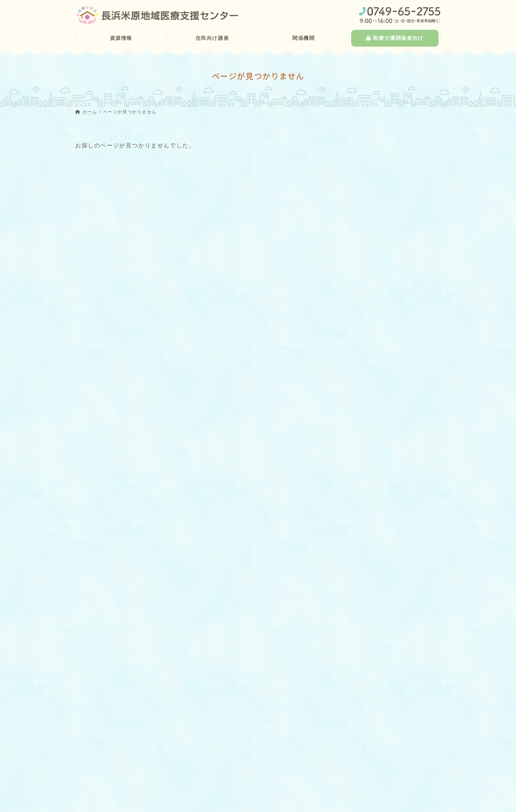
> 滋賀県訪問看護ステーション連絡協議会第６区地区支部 (261, 769)
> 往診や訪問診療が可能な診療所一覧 (130, 753)
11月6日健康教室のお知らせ (380, 449)
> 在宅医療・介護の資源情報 (116, 741)
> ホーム (89, 716)
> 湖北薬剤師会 (226, 753)
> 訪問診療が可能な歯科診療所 (122, 766)
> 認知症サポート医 (110, 803)
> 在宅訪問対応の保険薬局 (117, 778)
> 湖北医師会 (224, 728)
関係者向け (395, 404)
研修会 (353, 536)
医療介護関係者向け (384, 719)
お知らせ (396, 440)
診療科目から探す (365, 166)
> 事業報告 (217, 784)
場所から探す (358, 219)
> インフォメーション (229, 797)
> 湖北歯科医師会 (229, 741)
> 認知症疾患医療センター (117, 791)
